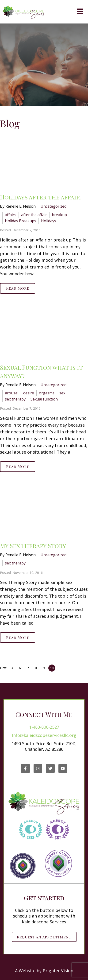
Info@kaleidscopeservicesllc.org (44, 735)
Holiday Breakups (21, 221)
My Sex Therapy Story (33, 546)
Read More (18, 288)
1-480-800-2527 (44, 727)
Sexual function (44, 399)
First (3, 668)
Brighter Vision (58, 971)
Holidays (49, 221)
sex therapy (15, 399)
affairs (11, 215)
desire (29, 393)
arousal (12, 393)
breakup (59, 215)
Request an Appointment (44, 937)
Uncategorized (54, 206)
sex (62, 393)
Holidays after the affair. (41, 197)
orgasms (47, 393)
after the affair (34, 215)
